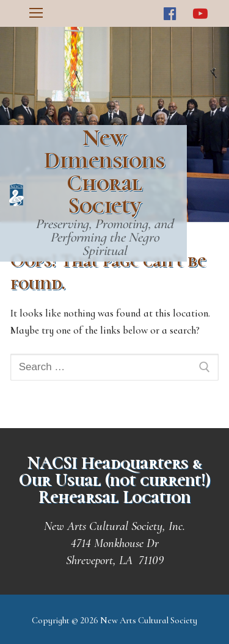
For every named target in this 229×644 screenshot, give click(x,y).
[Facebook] (170, 14)
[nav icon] (36, 13)
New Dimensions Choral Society (104, 172)
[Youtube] (200, 14)
